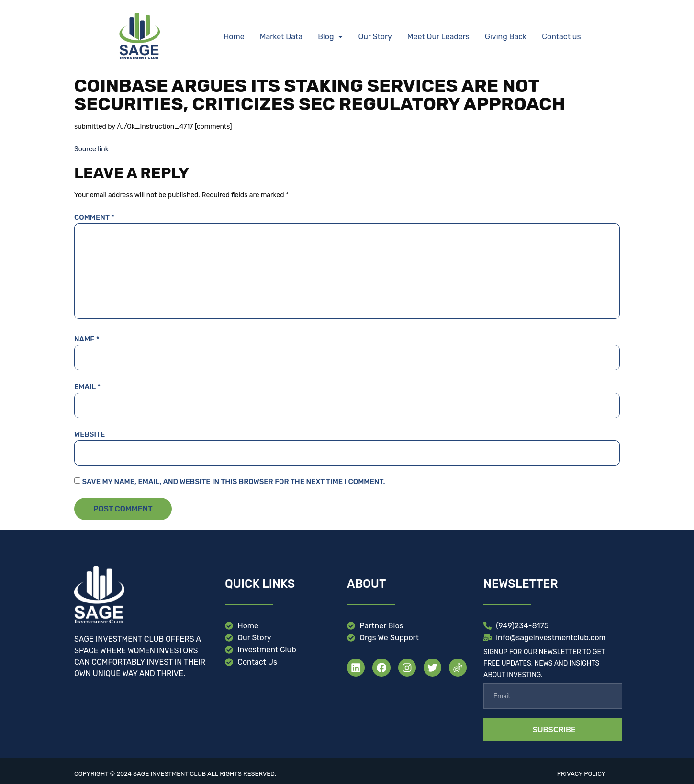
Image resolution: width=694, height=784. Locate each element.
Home (234, 37)
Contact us (561, 37)
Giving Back (506, 37)
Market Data (281, 37)
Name (87, 339)
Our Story (375, 37)
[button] (330, 37)
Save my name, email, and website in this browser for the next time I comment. (233, 482)
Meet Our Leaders (438, 37)
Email (87, 387)
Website (90, 434)
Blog (330, 37)
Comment (94, 217)
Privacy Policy (581, 774)
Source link (91, 149)
